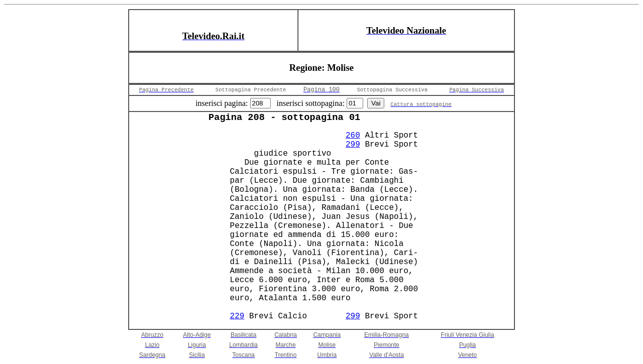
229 (237, 316)
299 (353, 145)
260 (353, 136)
